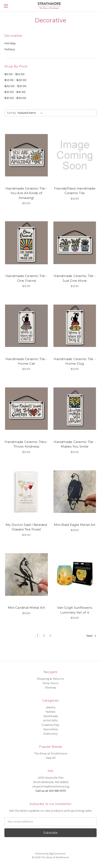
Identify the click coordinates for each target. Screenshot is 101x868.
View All (51, 758)
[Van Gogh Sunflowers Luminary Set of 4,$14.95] (75, 574)
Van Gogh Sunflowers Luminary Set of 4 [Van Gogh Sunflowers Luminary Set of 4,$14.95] (75, 610)
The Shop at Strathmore (51, 753)
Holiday (10, 43)
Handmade (50, 716)
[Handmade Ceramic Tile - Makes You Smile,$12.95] (75, 409)
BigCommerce (57, 854)
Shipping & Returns (50, 679)
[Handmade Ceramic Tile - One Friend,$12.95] (26, 243)
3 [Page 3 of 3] (50, 636)
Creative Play (50, 725)
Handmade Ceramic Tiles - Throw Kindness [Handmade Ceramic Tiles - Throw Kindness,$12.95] (26, 444)
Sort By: (12, 113)
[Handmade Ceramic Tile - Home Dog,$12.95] (75, 326)
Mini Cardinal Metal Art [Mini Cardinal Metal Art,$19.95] (26, 608)
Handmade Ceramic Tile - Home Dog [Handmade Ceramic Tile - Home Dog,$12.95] (75, 361)
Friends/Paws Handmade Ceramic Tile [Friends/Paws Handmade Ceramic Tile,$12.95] (75, 191)
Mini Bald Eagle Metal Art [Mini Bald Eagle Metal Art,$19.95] (75, 525)
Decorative (50, 729)
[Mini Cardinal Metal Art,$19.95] (26, 574)
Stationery (50, 734)
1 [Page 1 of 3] (37, 636)
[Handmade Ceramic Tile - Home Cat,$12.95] (26, 326)
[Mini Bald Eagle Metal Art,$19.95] (75, 492)
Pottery (10, 49)
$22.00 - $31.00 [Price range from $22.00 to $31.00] (15, 86)
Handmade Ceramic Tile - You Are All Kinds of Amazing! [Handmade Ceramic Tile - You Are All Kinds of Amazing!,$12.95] (26, 193)
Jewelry (51, 707)
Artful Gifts (51, 721)
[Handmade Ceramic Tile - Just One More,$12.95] (75, 243)
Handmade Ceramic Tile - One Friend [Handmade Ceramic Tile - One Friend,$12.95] (26, 278)
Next (91, 636)
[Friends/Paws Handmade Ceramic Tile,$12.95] (75, 155)
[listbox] (31, 113)
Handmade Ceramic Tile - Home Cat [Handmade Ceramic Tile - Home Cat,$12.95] (26, 361)
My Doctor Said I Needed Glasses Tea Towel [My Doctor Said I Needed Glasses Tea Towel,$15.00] (26, 527)
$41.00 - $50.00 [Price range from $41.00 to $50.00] (15, 98)
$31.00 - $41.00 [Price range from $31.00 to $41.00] (15, 92)
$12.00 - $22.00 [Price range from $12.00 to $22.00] (15, 80)
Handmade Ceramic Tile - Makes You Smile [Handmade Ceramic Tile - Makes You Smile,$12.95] (75, 444)
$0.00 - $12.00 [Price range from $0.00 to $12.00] (14, 74)
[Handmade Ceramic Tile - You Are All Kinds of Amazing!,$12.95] (26, 155)
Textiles (50, 712)
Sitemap (50, 688)
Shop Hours (50, 683)
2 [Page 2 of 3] (44, 636)
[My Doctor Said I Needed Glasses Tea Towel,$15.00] (26, 492)
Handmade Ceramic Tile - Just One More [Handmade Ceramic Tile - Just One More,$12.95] (75, 278)
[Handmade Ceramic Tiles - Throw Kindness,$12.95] (26, 409)
